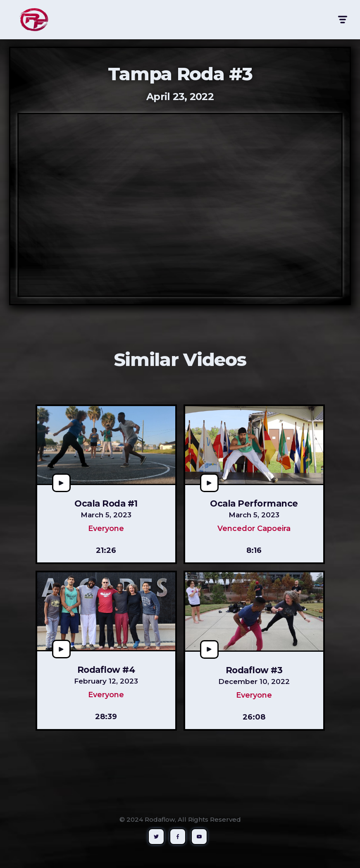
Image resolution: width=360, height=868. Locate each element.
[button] (342, 20)
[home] (34, 20)
